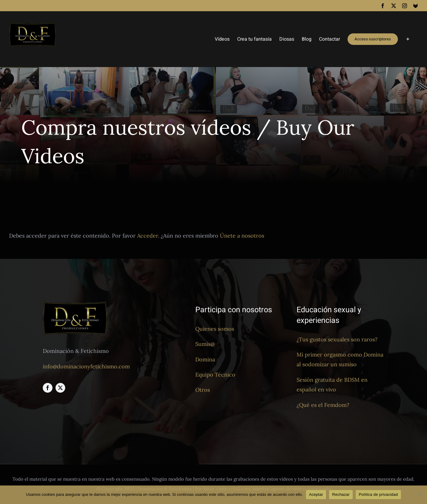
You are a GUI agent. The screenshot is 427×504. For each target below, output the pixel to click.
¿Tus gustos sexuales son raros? (337, 339)
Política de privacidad (378, 494)
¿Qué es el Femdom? (323, 405)
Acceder (148, 236)
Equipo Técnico (215, 375)
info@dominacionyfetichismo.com (86, 366)
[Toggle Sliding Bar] (408, 39)
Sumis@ (205, 344)
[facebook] (48, 388)
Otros (203, 390)
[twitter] (60, 388)
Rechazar (341, 494)
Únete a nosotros (242, 236)
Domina (205, 359)
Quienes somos (215, 329)
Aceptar (316, 494)
